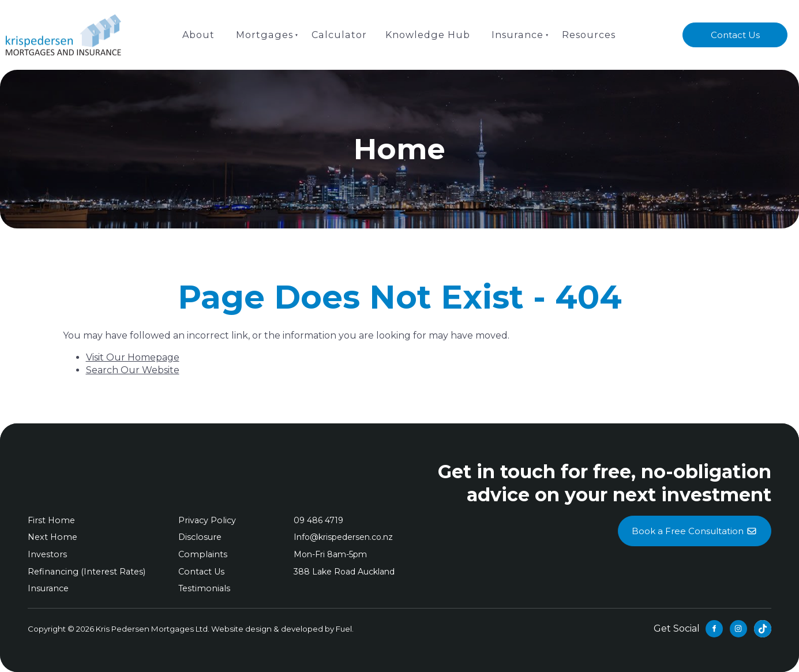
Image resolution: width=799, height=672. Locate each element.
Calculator (339, 34)
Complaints (201, 554)
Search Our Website (133, 370)
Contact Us (735, 29)
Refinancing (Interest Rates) (85, 572)
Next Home (52, 537)
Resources (587, 34)
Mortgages (266, 34)
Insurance (516, 34)
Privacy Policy (206, 520)
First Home (50, 520)
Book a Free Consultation (695, 522)
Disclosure (199, 537)
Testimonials (203, 588)
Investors (46, 554)
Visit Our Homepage (133, 357)
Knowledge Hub (427, 34)
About (201, 34)
